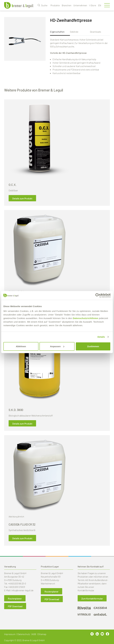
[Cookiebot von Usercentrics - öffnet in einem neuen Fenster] (98, 295)
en (100, 5)
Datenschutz (24, 634)
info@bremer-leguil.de (22, 590)
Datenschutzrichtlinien (85, 318)
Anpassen (57, 346)
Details (101, 337)
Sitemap (42, 634)
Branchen (67, 5)
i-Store (92, 5)
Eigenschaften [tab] (57, 32)
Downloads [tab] (96, 32)
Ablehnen (21, 346)
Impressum (10, 634)
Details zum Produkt (22, 198)
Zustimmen (93, 346)
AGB (34, 634)
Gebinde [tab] (74, 32)
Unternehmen (80, 5)
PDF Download (15, 606)
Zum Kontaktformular (92, 598)
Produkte (55, 5)
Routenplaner (15, 598)
